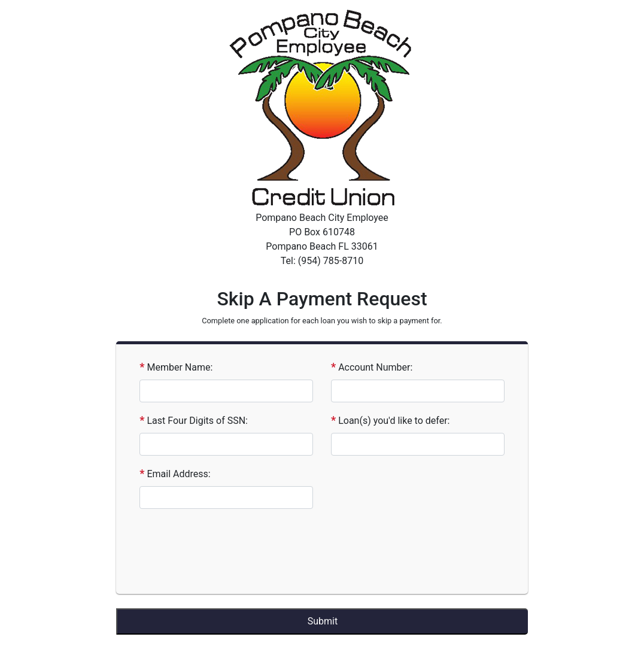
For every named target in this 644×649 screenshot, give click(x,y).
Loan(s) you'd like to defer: (394, 421)
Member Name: (180, 367)
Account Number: (375, 367)
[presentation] (209, 551)
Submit (323, 621)
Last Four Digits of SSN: (197, 421)
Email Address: (178, 474)
